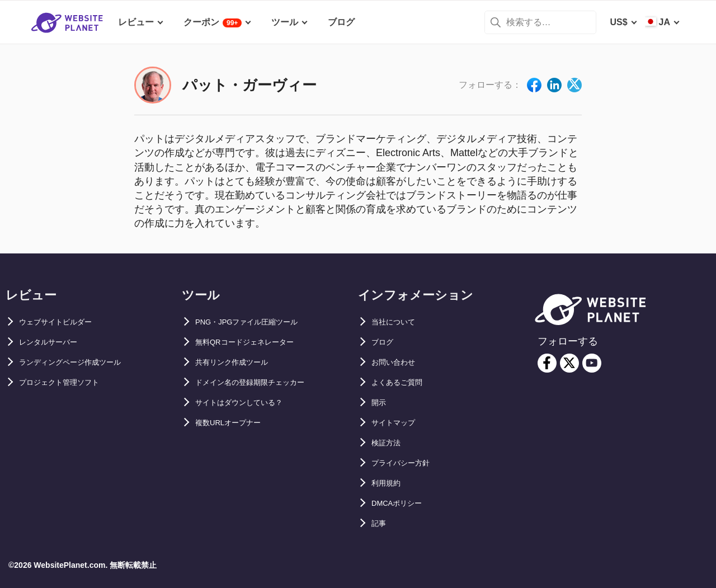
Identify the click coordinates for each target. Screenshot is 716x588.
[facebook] (547, 363)
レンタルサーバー (55, 342)
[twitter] (569, 363)
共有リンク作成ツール (240, 362)
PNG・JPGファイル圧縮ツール (259, 322)
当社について (398, 322)
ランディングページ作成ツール (82, 362)
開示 (380, 403)
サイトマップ (398, 423)
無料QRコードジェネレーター (256, 342)
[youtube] (592, 363)
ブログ (385, 342)
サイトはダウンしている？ (249, 403)
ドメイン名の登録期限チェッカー (262, 382)
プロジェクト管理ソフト (68, 382)
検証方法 (389, 443)
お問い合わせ (398, 362)
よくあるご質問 (403, 382)
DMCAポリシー (403, 503)
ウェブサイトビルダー (64, 322)
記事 (380, 523)
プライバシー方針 (407, 463)
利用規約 (389, 483)
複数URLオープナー (236, 423)
